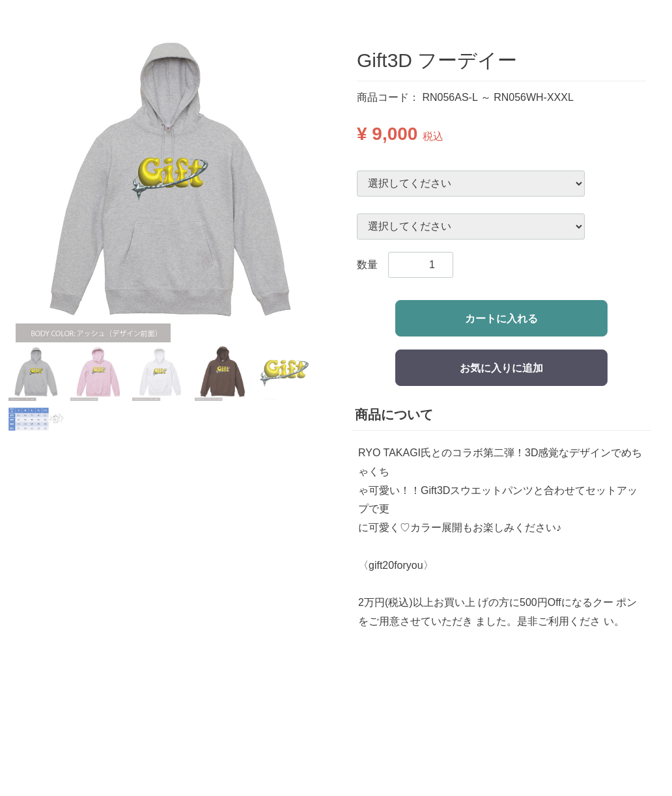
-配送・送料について (405, 703)
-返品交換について (400, 718)
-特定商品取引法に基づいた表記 (431, 733)
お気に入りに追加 (501, 368)
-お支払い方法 (390, 689)
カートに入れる (501, 319)
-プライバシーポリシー (411, 748)
